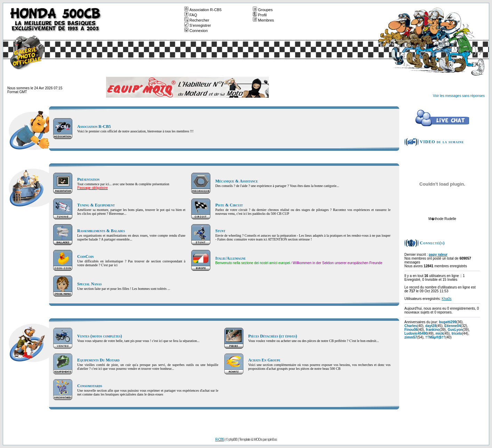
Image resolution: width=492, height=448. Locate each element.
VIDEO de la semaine (442, 142)
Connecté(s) (433, 243)
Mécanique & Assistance (236, 181)
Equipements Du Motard (98, 360)
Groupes (263, 10)
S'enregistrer (198, 25)
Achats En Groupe (264, 360)
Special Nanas (89, 284)
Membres (263, 20)
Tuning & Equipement (96, 205)
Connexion (196, 31)
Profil (260, 15)
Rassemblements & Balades (101, 231)
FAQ (191, 15)
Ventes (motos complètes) (100, 336)
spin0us (272, 439)
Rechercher (197, 20)
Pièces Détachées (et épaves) (273, 336)
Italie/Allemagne (231, 258)
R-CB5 (220, 439)
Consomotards (90, 386)
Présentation (88, 179)
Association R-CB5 (203, 10)
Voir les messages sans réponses (459, 96)
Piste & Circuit (229, 205)
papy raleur (438, 255)
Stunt (220, 231)
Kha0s (446, 299)
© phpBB (231, 439)
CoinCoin (86, 256)
